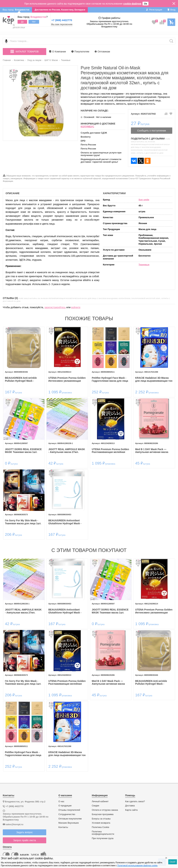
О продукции (65, 804)
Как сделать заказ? (135, 799)
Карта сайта (131, 808)
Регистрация (154, 10)
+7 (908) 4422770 (62, 20)
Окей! (173, 862)
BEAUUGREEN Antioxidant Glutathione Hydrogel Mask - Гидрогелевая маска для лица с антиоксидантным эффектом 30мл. (67, 521)
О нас (61, 799)
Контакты (63, 825)
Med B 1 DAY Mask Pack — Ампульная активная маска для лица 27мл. (151, 450)
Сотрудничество (67, 812)
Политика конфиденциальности (103, 831)
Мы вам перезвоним (62, 24)
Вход (171, 10)
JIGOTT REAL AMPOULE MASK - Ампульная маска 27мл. (67, 450)
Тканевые (144, 265)
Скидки (95, 804)
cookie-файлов (132, 4)
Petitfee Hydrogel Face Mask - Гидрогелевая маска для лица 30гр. (110, 379)
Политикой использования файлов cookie (137, 866)
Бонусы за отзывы (101, 817)
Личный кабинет (100, 799)
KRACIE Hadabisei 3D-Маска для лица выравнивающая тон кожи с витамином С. (153, 379)
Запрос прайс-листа (25, 838)
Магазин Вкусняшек (69, 821)
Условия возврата (101, 821)
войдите (76, 307)
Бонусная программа (103, 812)
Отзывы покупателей (69, 808)
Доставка (130, 804)
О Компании (57, 52)
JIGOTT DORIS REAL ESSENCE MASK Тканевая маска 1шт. (24, 450)
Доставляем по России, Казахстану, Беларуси (60, 10)
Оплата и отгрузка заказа (105, 808)
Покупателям (80, 52)
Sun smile (144, 200)
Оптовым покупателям (70, 817)
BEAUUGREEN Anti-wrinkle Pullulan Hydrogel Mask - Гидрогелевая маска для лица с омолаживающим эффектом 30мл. (24, 379)
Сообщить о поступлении (151, 131)
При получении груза (103, 836)
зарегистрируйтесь (55, 307)
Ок (145, 4)
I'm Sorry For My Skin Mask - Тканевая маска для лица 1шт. (24, 521)
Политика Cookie (100, 825)
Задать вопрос (25, 830)
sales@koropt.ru (14, 822)
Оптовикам (102, 52)
